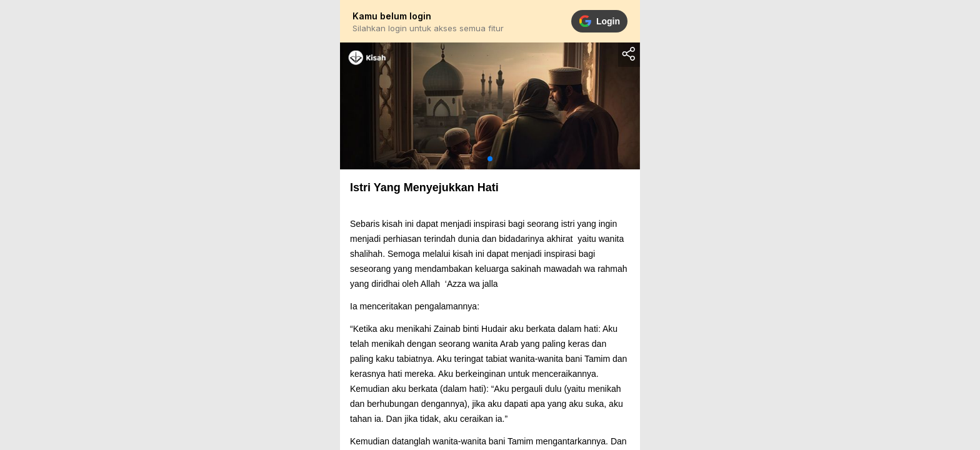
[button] (490, 159)
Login (599, 21)
